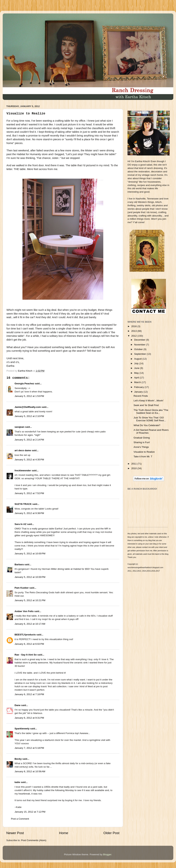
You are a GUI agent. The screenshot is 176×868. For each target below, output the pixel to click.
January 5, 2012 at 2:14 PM (29, 440)
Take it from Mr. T (143, 457)
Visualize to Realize (144, 452)
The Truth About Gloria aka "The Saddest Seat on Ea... (151, 411)
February (139, 387)
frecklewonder (23, 470)
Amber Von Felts (24, 611)
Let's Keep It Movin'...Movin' (149, 401)
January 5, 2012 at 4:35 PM (29, 460)
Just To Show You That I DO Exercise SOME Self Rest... (150, 419)
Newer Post (15, 833)
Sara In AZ (20, 524)
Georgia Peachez (24, 384)
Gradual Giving (142, 438)
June (137, 368)
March (138, 382)
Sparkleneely (22, 729)
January (139, 392)
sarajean (19, 427)
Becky (18, 759)
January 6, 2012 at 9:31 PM (29, 718)
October (139, 349)
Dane (18, 705)
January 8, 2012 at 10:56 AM (30, 771)
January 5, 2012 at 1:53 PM (29, 396)
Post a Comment (20, 819)
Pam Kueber (22, 588)
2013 (134, 331)
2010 (134, 468)
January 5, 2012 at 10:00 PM (30, 554)
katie (17, 782)
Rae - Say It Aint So (26, 655)
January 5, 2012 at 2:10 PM (29, 416)
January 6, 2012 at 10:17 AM (30, 624)
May (137, 373)
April (137, 378)
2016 (134, 326)
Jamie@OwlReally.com (28, 407)
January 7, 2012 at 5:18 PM (29, 748)
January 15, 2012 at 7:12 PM (30, 812)
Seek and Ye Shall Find (146, 405)
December (140, 340)
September (140, 354)
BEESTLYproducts (25, 635)
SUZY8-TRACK (23, 504)
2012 (134, 336)
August (138, 359)
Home (64, 833)
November (140, 345)
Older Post (111, 833)
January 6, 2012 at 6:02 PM (29, 644)
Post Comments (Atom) (34, 840)
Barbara (19, 564)
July (137, 363)
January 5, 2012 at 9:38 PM (29, 513)
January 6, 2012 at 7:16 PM (29, 694)
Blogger (107, 854)
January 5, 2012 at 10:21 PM (30, 600)
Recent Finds (141, 396)
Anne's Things (141, 447)
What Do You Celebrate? (147, 425)
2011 (134, 464)
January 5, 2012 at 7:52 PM (29, 493)
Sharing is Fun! (142, 442)
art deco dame (23, 450)
